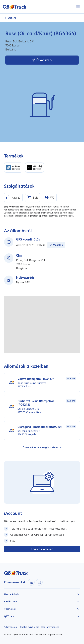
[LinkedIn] (31, 582)
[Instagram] (39, 582)
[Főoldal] (15, 7)
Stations (10, 18)
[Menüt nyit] (78, 7)
